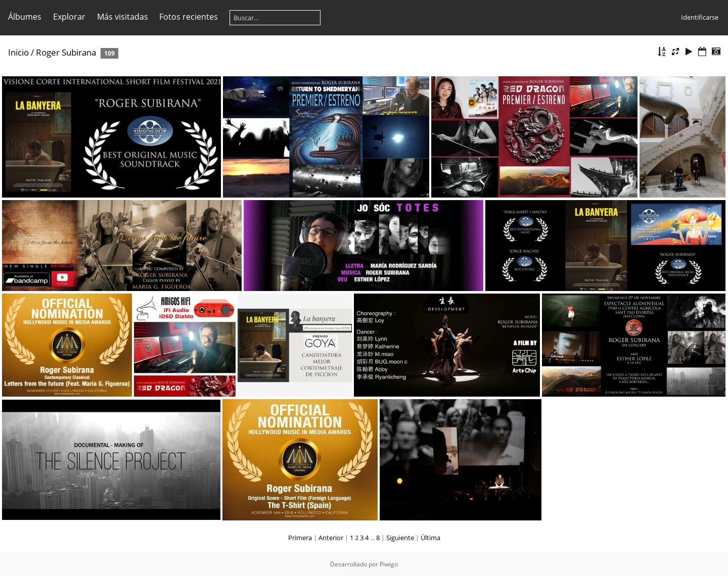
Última (430, 538)
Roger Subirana (66, 52)
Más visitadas (123, 17)
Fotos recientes (189, 17)
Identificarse (700, 17)
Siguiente (400, 538)
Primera (300, 538)
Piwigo (389, 564)
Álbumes (25, 17)
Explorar (69, 17)
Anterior (331, 538)
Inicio (18, 52)
